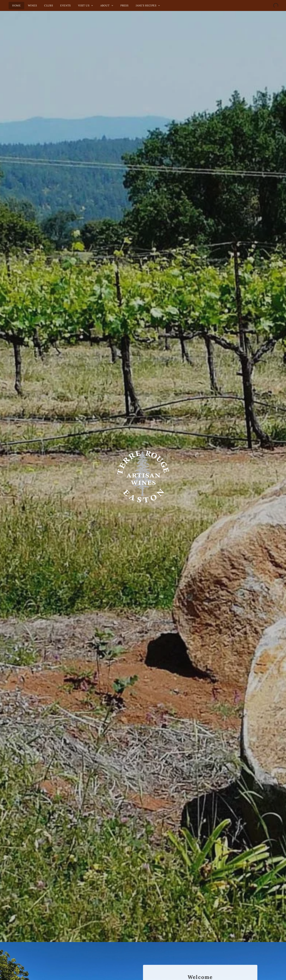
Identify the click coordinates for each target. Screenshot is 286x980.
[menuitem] (16, 6)
